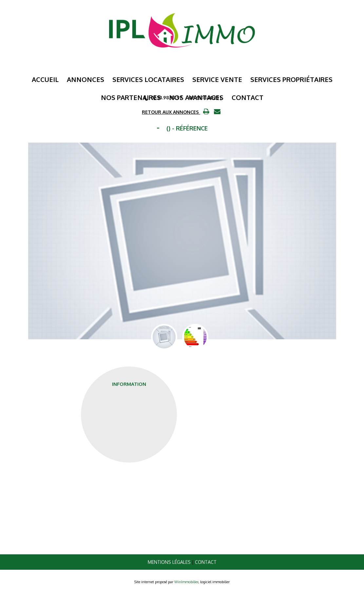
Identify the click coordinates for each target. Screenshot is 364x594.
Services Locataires (148, 79)
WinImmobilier (186, 582)
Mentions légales (169, 562)
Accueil (45, 79)
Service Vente (217, 79)
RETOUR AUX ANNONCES (171, 112)
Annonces (86, 79)
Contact (206, 562)
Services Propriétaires (291, 79)
